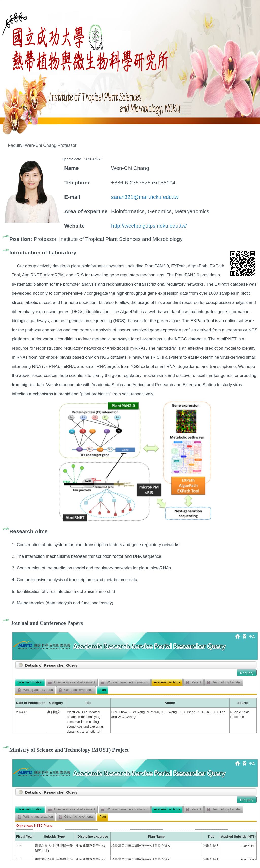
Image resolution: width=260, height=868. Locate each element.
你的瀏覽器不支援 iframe (135, 683)
